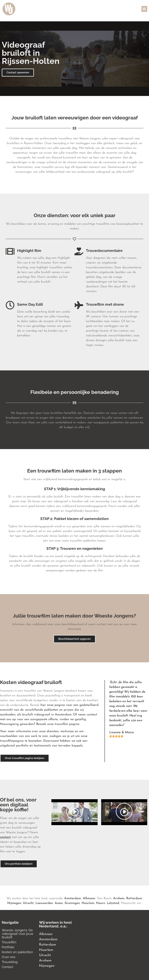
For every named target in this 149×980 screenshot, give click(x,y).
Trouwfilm (9, 942)
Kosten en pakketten (17, 952)
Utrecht (28, 903)
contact (5, 837)
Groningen (72, 903)
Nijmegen (14, 903)
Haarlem (88, 903)
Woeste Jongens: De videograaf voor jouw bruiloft (18, 934)
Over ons (9, 957)
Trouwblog (10, 962)
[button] (144, 9)
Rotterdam (134, 898)
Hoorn (101, 903)
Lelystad (113, 903)
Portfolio (8, 947)
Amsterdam (73, 898)
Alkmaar (89, 898)
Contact (8, 967)
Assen (59, 903)
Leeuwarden (44, 903)
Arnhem (119, 898)
